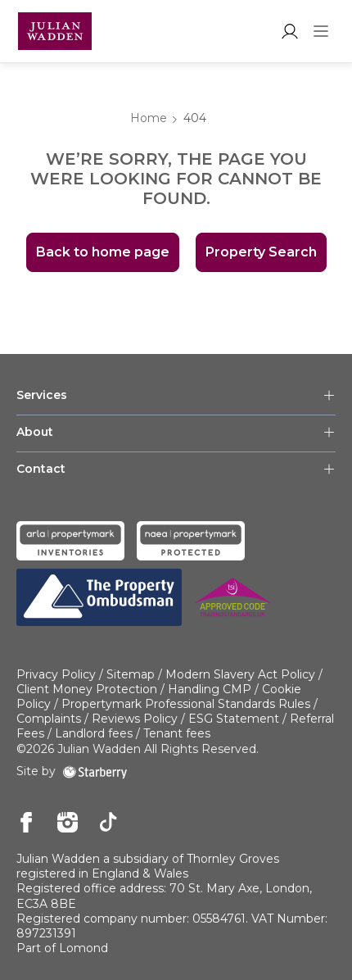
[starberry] (95, 771)
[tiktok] (108, 823)
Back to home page (103, 252)
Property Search (261, 252)
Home (149, 118)
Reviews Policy (135, 719)
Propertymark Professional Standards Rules (186, 704)
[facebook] (27, 823)
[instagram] (68, 823)
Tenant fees (177, 733)
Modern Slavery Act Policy (240, 674)
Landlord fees (94, 733)
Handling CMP (210, 689)
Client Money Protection (87, 689)
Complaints (49, 719)
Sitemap (131, 674)
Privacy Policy (56, 674)
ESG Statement (234, 719)
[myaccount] (289, 31)
